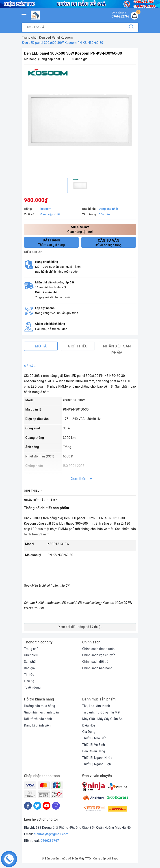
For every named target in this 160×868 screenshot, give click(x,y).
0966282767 (50, 841)
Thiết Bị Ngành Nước (97, 758)
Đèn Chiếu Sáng (94, 751)
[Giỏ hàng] (134, 16)
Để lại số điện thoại (109, 243)
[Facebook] (28, 806)
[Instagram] (56, 806)
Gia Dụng (89, 732)
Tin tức (29, 675)
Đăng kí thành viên (37, 725)
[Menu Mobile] (24, 14)
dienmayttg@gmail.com (51, 834)
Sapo (115, 858)
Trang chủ (31, 649)
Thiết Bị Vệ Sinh (94, 745)
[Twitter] (37, 806)
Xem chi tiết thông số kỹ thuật (80, 627)
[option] (80, 121)
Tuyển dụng (32, 687)
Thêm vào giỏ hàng (51, 242)
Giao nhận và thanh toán (41, 712)
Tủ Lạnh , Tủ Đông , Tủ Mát (101, 712)
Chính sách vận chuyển (99, 655)
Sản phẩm (31, 662)
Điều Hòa (89, 725)
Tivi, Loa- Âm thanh (96, 706)
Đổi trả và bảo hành (38, 719)
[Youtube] (46, 806)
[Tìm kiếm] (131, 27)
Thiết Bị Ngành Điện (97, 764)
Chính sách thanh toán (98, 649)
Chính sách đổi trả (95, 662)
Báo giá (29, 668)
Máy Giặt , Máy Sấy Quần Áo (102, 719)
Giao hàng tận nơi (80, 229)
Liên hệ (29, 681)
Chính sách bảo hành (97, 668)
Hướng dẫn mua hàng (40, 706)
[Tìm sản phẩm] (73, 27)
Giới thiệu (31, 655)
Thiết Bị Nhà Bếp (94, 738)
